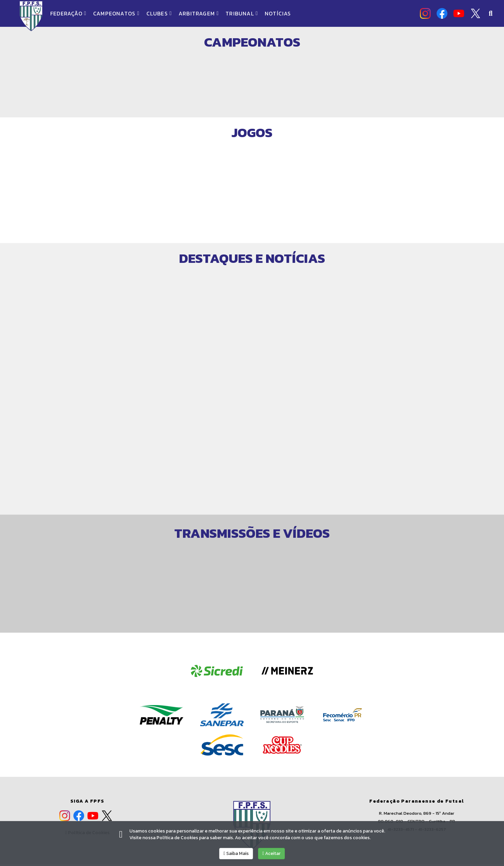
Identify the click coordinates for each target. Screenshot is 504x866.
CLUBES (159, 13)
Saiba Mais (236, 853)
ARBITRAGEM (199, 13)
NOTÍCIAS (278, 13)
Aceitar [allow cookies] (271, 853)
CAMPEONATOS (116, 13)
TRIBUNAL (242, 13)
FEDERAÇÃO (68, 13)
